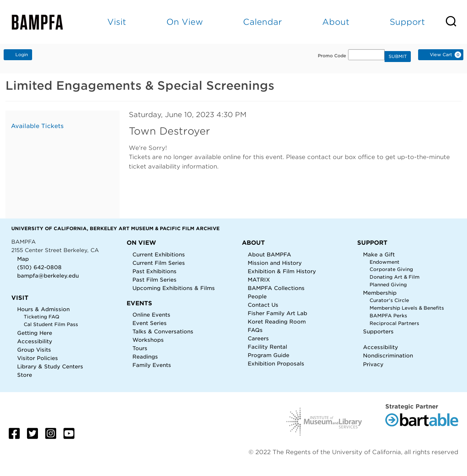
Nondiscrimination (388, 355)
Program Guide (269, 355)
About (336, 22)
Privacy (373, 364)
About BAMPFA (269, 254)
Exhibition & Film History (282, 271)
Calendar (263, 22)
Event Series (150, 323)
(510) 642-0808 (39, 267)
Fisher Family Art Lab (277, 313)
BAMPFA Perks (388, 316)
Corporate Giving (391, 269)
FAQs (255, 330)
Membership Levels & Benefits (407, 308)
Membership (380, 293)
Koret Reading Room (277, 322)
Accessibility (35, 341)
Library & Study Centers (50, 366)
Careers (258, 338)
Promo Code (332, 56)
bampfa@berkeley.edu (48, 276)
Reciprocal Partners (394, 323)
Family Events (152, 365)
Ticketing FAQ (42, 317)
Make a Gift (379, 254)
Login (18, 54)
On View (185, 22)
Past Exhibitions (155, 271)
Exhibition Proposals (276, 363)
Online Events (151, 315)
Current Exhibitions (159, 254)
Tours (140, 348)
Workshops (148, 340)
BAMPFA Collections (276, 288)
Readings (145, 357)
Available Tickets (37, 126)
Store (25, 375)
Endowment (385, 262)
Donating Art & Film (395, 277)
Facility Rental (267, 347)
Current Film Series (159, 263)
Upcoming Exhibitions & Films (174, 288)
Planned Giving (388, 285)
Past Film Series (155, 280)
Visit (117, 22)
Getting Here (35, 333)
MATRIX (259, 280)
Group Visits (34, 350)
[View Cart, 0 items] (441, 55)
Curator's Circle (389, 300)
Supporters (378, 331)
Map (23, 259)
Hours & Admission (43, 309)
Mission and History (275, 263)
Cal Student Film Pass (51, 324)
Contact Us (263, 305)
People (257, 296)
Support (407, 22)
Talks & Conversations (163, 331)
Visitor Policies (38, 358)
